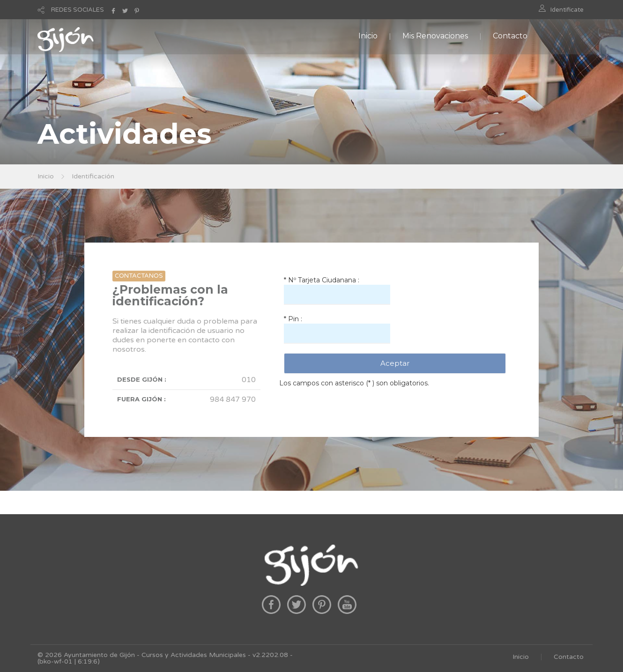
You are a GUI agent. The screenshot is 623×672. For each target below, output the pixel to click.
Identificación (93, 176)
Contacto (510, 36)
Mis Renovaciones (435, 36)
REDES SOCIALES (78, 10)
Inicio (368, 36)
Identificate (567, 10)
